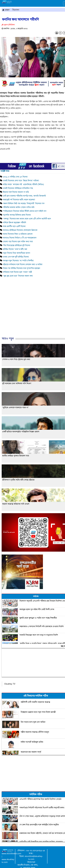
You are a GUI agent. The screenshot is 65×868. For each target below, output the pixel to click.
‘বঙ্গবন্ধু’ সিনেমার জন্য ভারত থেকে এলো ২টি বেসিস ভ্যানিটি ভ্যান (27, 219)
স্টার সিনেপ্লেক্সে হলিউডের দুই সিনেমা (17, 245)
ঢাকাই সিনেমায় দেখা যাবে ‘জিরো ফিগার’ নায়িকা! (21, 181)
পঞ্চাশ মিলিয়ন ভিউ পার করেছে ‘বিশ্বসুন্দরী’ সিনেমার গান (24, 203)
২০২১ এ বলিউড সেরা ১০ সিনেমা (15, 177)
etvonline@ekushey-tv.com (34, 858)
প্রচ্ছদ (6, 10)
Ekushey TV (10, 684)
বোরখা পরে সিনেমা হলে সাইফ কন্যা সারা (18, 242)
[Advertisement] (32, 314)
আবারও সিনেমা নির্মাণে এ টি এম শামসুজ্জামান (20, 238)
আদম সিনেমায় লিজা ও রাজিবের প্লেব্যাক (18, 234)
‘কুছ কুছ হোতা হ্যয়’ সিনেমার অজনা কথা (18, 276)
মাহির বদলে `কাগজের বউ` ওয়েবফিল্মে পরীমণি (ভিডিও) (23, 184)
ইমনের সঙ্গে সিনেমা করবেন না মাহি (16, 192)
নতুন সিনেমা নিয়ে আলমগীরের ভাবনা (17, 253)
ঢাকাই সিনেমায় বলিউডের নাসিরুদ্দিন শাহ (18, 188)
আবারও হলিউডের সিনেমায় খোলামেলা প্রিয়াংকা (20, 230)
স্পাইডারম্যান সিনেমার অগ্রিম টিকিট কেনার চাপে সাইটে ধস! (25, 211)
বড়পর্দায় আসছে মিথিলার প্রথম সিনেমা (17, 215)
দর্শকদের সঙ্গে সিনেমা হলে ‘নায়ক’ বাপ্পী (17, 272)
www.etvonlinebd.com (11, 854)
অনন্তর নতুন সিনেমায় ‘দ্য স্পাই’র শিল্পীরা (18, 261)
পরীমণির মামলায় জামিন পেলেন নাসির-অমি (19, 207)
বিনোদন (16, 10)
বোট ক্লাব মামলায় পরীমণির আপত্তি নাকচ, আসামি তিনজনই (24, 196)
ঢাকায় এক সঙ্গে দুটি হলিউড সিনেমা (16, 257)
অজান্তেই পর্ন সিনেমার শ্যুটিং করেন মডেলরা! (19, 200)
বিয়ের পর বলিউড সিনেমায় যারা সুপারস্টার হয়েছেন (22, 268)
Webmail (31, 862)
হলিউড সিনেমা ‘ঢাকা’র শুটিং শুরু (16, 249)
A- (60, 33)
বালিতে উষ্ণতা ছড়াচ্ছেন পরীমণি (14, 222)
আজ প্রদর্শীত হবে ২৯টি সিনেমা (14, 226)
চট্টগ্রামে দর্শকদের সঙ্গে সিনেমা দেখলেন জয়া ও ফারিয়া (23, 264)
